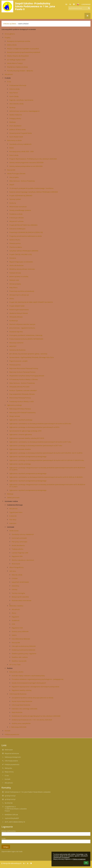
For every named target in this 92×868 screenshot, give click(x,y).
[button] (78, 4)
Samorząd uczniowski (19, 538)
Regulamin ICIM (17, 628)
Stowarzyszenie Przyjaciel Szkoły (21, 133)
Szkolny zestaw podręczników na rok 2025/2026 (26, 166)
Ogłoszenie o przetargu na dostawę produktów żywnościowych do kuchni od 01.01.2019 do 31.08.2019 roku (47, 460)
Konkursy (13, 203)
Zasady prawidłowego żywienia (20, 210)
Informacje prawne (11, 761)
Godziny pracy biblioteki (20, 631)
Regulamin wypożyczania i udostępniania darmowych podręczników (35, 687)
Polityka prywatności (12, 734)
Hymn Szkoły (14, 96)
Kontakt (8, 731)
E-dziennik (13, 516)
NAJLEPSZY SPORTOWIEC (20, 582)
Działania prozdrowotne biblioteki (23, 650)
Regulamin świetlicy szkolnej (22, 690)
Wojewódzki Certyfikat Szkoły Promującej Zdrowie (27, 376)
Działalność (16, 620)
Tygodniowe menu (16, 512)
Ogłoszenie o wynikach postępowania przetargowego (28, 457)
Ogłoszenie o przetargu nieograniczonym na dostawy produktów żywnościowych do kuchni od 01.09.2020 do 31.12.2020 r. (47, 486)
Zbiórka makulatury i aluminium (23, 560)
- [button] (70, 4)
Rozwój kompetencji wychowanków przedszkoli (24, 52)
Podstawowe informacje (18, 85)
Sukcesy (15, 589)
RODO (12, 148)
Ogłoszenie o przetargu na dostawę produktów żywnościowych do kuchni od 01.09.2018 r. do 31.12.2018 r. (46, 453)
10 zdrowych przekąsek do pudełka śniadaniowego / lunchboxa (31, 188)
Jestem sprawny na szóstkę (19, 276)
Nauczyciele (11, 170)
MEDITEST (13, 346)
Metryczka (8, 768)
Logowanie (86, 4)
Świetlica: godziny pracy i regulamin (24, 654)
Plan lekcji (13, 520)
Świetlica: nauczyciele (19, 661)
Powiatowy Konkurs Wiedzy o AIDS (22, 401)
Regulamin (15, 617)
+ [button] (66, 4)
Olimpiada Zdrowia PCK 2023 (19, 387)
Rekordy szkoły (17, 575)
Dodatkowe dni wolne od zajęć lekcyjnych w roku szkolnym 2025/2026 (36, 716)
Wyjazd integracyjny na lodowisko (21, 262)
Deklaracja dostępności (13, 757)
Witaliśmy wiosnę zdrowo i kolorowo (22, 269)
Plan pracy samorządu (19, 542)
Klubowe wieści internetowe (21, 600)
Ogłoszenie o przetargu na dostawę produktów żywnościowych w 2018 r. (35, 427)
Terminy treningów (18, 593)
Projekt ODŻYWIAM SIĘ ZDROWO (21, 196)
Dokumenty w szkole (14, 140)
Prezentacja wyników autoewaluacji (22, 291)
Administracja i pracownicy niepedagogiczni (24, 111)
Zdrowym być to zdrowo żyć (19, 295)
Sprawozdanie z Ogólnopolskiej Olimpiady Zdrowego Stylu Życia (32, 357)
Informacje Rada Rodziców (21, 705)
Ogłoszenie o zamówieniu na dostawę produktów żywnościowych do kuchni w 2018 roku (40, 424)
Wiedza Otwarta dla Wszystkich (18, 56)
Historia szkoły (14, 89)
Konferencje (14, 321)
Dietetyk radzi (14, 280)
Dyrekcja (12, 107)
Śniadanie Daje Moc (16, 332)
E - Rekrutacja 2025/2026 (18, 727)
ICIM (13, 624)
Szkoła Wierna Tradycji (15, 63)
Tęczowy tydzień (15, 199)
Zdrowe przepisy (15, 284)
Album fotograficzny (16, 567)
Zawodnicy (15, 586)
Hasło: (4, 839)
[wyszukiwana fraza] (79, 8)
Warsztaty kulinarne (16, 343)
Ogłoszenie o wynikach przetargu (21, 420)
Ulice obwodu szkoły (16, 104)
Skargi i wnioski (15, 416)
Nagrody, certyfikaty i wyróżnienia (21, 100)
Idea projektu (14, 177)
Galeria (14, 635)
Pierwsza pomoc (15, 243)
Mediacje (12, 122)
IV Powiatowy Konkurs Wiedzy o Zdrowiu (24, 379)
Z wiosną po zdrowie (16, 218)
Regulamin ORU (17, 556)
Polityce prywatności (79, 859)
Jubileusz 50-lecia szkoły (18, 129)
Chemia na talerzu (16, 247)
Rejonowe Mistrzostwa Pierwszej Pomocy (24, 368)
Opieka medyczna (16, 115)
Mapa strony (23, 24)
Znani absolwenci (15, 126)
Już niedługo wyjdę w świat (16, 60)
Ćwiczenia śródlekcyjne (17, 229)
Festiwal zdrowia (15, 273)
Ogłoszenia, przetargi (14, 405)
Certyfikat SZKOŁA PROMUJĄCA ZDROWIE (24, 251)
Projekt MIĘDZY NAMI (17, 306)
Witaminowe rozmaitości (18, 207)
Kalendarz (13, 523)
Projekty (8, 38)
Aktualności (9, 74)
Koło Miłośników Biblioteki (21, 639)
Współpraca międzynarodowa (17, 67)
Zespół (12, 185)
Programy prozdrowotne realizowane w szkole (26, 236)
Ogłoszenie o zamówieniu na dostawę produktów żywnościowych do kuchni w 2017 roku (40, 442)
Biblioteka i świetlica (16, 606)
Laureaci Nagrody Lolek (20, 553)
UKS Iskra (13, 571)
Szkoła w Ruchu (15, 240)
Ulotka (12, 299)
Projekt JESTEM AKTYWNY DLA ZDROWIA (23, 225)
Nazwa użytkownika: (9, 831)
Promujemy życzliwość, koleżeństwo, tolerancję (26, 335)
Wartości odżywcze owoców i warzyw (22, 324)
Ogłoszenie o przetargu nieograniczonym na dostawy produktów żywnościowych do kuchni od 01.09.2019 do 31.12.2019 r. (47, 469)
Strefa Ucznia (14, 531)
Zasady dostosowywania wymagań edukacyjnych (29, 683)
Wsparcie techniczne (12, 753)
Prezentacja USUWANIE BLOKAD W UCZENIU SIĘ (26, 232)
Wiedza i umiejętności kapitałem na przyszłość (23, 49)
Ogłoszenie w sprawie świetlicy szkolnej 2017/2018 (27, 438)
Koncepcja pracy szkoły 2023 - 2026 (21, 151)
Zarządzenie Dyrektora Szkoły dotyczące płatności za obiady (33, 698)
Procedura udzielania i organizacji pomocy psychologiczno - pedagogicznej (37, 679)
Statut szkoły (14, 155)
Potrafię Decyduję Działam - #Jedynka (20, 71)
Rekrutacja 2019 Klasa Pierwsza (20, 409)
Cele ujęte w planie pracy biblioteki (24, 646)
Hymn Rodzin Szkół (16, 137)
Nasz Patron (14, 93)
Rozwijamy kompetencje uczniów (19, 41)
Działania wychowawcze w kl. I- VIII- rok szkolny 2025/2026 (32, 720)
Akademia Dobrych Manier (19, 313)
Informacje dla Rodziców (18, 694)
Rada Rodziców (17, 712)
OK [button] (86, 863)
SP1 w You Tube (15, 665)
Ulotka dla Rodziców (16, 265)
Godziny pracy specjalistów (21, 723)
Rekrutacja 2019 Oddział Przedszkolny (23, 413)
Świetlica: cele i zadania (20, 657)
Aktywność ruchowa (16, 221)
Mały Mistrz (13, 287)
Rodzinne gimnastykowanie (19, 310)
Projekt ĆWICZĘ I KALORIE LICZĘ (21, 254)
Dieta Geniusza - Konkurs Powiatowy (22, 181)
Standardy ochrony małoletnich (20, 144)
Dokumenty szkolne (16, 672)
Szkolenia (13, 258)
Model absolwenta (18, 545)
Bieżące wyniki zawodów (20, 597)
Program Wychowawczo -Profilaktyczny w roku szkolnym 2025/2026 (33, 159)
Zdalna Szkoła (12, 45)
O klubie (15, 578)
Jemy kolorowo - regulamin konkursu (22, 328)
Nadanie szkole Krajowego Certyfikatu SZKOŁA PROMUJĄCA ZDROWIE (34, 192)
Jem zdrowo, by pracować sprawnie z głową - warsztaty (28, 354)
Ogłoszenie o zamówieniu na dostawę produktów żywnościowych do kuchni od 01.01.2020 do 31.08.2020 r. (46, 477)
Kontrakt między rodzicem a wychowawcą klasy (28, 676)
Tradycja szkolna (17, 549)
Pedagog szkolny (15, 118)
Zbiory (14, 613)
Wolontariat (16, 564)
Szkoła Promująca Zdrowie (16, 174)
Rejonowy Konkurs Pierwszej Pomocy (22, 372)
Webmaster (9, 750)
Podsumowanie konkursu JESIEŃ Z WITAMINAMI (26, 339)
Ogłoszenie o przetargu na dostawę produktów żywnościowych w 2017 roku (36, 446)
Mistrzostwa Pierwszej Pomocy (20, 398)
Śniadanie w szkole (16, 214)
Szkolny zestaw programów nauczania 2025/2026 (26, 162)
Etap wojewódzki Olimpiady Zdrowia (22, 394)
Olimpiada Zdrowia (16, 317)
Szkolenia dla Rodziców (17, 350)
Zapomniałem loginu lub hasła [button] (12, 851)
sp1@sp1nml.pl (10, 796)
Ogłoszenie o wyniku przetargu (20, 464)
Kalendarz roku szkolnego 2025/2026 (24, 709)
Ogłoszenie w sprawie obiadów (20, 449)
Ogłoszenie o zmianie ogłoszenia (21, 434)
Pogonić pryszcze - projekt (18, 361)
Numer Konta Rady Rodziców (22, 701)
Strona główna (10, 24)
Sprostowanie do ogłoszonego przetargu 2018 (25, 431)
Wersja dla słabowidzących (12, 863)
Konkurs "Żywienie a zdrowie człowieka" (23, 390)
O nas (9, 82)
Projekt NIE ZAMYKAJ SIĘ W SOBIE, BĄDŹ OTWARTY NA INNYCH (31, 302)
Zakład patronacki (13, 498)
